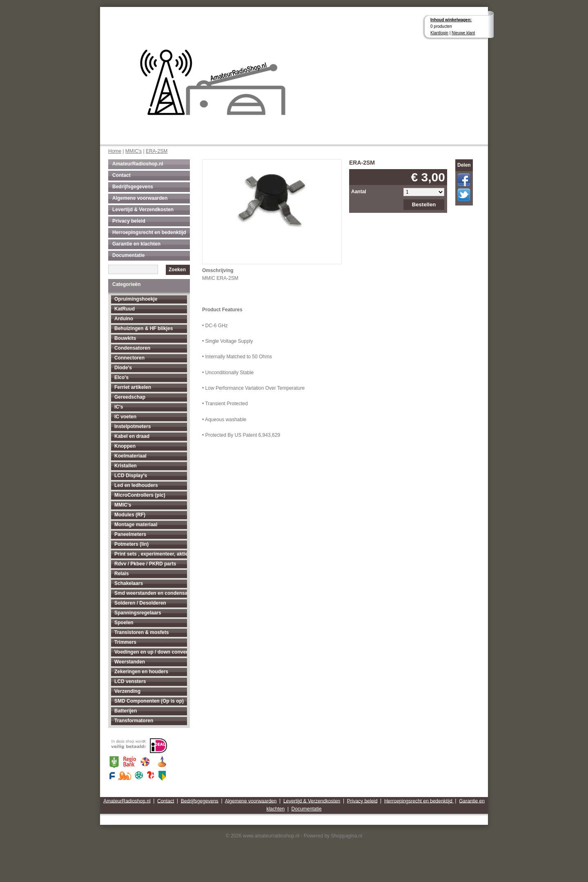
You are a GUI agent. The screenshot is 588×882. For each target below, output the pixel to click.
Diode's (123, 368)
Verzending (127, 691)
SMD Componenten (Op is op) (149, 701)
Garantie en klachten (136, 244)
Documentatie (128, 255)
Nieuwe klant (463, 33)
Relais (121, 574)
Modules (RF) (130, 515)
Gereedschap (130, 397)
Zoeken (177, 270)
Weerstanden (130, 662)
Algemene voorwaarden (140, 198)
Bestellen (424, 204)
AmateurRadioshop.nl (138, 164)
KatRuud (125, 309)
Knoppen (125, 446)
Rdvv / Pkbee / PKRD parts (145, 564)
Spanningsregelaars (138, 613)
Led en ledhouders (136, 485)
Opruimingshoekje (136, 299)
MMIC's (134, 151)
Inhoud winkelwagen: (451, 20)
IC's (119, 407)
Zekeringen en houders (141, 672)
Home (115, 151)
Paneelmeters (130, 534)
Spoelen (124, 623)
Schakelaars (129, 583)
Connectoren (129, 358)
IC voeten (125, 417)
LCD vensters (130, 681)
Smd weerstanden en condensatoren (151, 593)
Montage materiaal (136, 525)
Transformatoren (134, 721)
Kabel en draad (132, 436)
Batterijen (126, 711)
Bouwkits (125, 338)
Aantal (359, 192)
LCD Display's (131, 476)
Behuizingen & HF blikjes (144, 328)
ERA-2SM (157, 151)
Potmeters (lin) (131, 544)
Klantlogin (439, 33)
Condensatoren (132, 348)
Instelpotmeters (133, 426)
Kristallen (126, 466)
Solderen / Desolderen (140, 603)
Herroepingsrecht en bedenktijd (149, 232)
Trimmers (125, 642)
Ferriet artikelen (133, 387)
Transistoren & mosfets (141, 632)
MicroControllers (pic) (140, 495)
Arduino (124, 319)
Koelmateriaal (130, 456)
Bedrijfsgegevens (133, 187)
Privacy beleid (129, 221)
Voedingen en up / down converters (151, 652)
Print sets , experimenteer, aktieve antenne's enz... (151, 554)
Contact (121, 175)
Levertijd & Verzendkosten (143, 210)
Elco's (121, 377)
